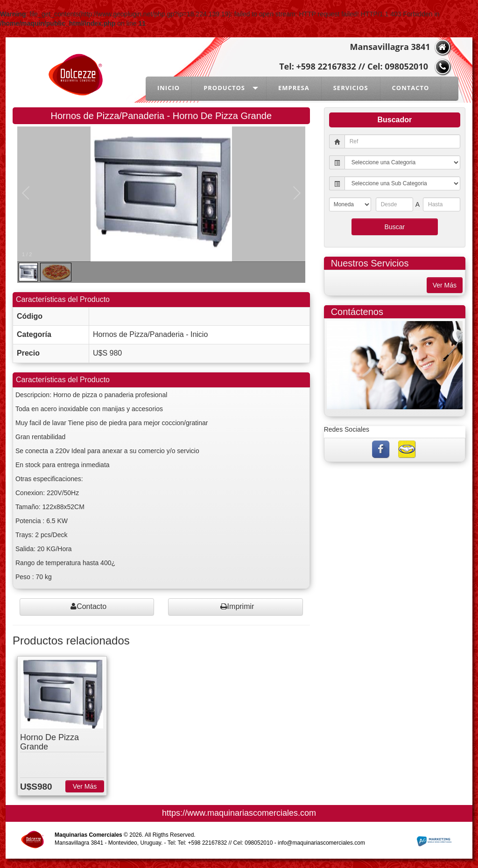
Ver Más (85, 786)
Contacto (88, 606)
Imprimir (237, 606)
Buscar (395, 227)
